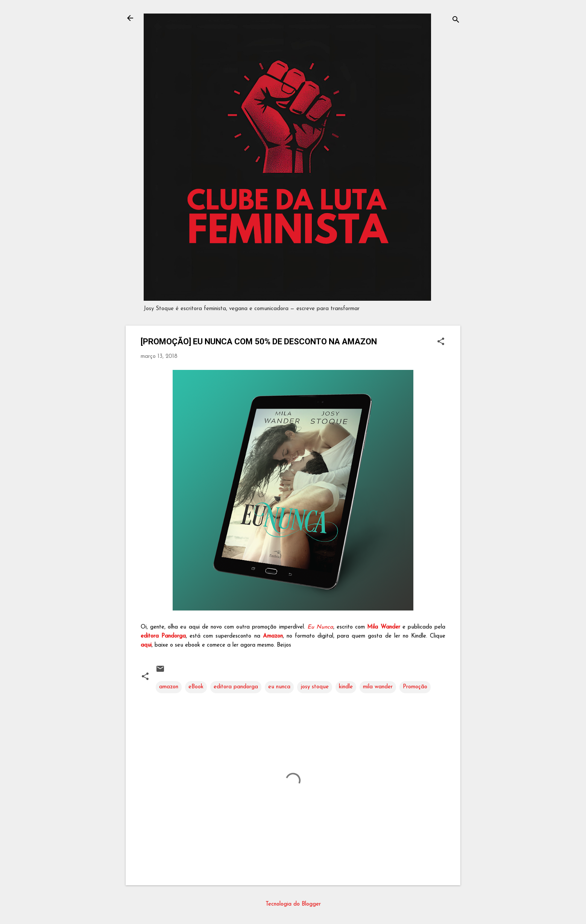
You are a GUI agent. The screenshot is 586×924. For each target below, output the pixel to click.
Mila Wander (383, 627)
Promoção (415, 687)
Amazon (273, 636)
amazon (169, 687)
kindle (346, 687)
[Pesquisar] (456, 20)
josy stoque (315, 687)
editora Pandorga (163, 636)
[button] (441, 342)
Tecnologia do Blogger (293, 904)
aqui (146, 645)
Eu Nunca (320, 627)
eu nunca (279, 687)
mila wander (378, 687)
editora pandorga (236, 687)
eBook (196, 687)
